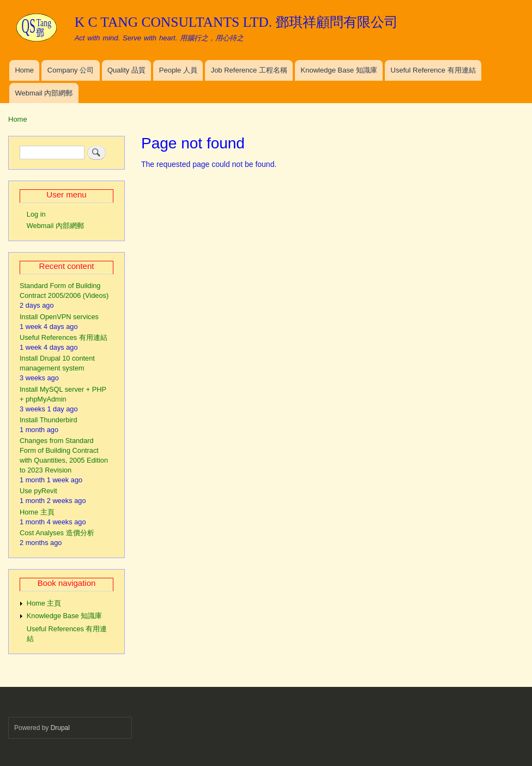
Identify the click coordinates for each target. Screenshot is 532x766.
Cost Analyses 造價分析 (57, 533)
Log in (36, 214)
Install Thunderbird (49, 420)
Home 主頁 (37, 512)
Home (24, 70)
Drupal (60, 728)
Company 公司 (71, 70)
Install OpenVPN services (59, 317)
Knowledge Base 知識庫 (339, 70)
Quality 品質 (126, 70)
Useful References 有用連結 (64, 337)
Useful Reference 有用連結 (433, 70)
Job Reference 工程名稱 (249, 70)
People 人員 (178, 70)
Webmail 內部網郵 (44, 93)
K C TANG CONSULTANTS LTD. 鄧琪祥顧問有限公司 (237, 22)
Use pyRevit (38, 491)
